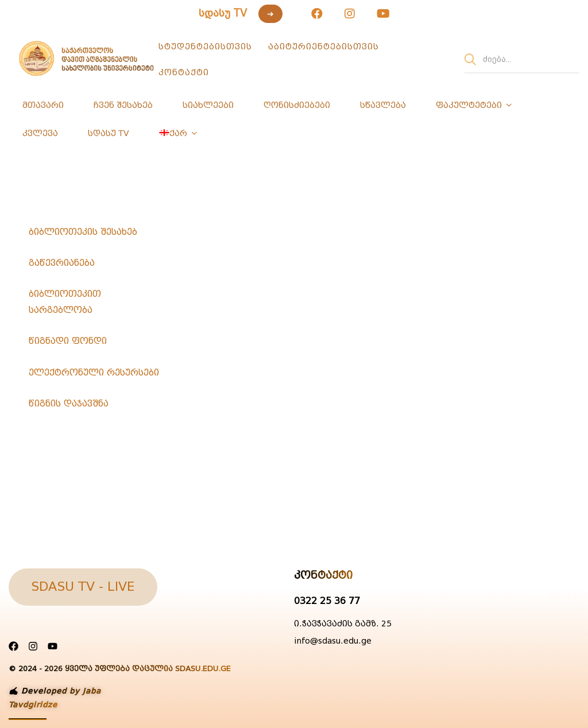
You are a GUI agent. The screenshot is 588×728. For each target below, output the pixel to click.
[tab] (98, 232)
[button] (83, 587)
